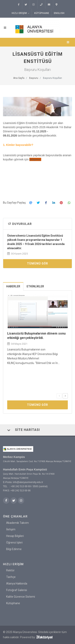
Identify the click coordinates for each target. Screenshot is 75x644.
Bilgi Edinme (14, 549)
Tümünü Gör (37, 263)
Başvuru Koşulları (52, 78)
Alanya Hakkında (17, 584)
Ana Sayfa (19, 78)
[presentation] (59, 396)
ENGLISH (59, 13)
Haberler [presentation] (13, 286)
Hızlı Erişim (20, 13)
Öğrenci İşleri (14, 542)
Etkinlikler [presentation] (35, 286)
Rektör (10, 570)
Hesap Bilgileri (15, 536)
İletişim (11, 529)
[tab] (13, 286)
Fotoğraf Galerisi (17, 590)
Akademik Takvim (17, 523)
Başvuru (34, 78)
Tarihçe (11, 577)
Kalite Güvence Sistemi (21, 597)
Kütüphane (42, 13)
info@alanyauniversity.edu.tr (28, 482)
